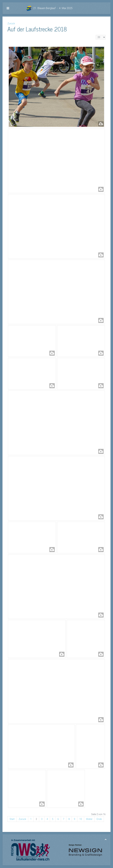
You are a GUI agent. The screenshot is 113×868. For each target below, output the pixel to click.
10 (81, 819)
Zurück (11, 23)
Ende (99, 819)
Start (12, 819)
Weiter (89, 819)
